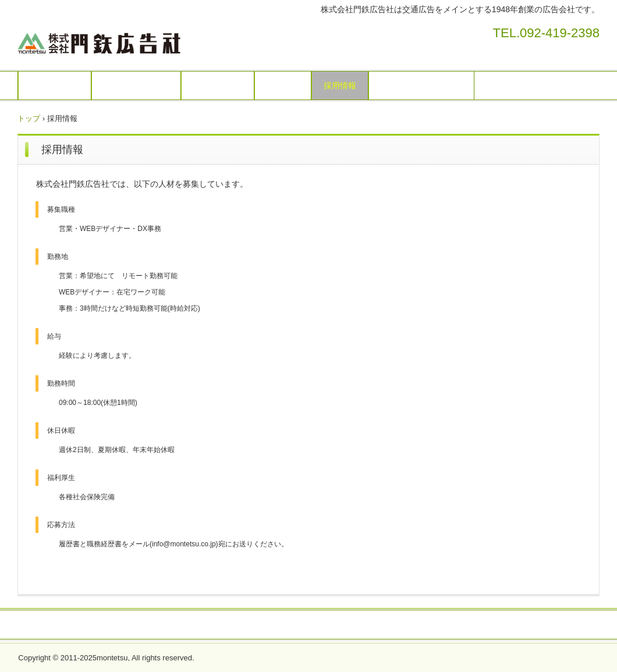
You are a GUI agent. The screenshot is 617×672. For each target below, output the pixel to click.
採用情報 (340, 86)
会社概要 (283, 86)
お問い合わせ (218, 86)
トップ (29, 118)
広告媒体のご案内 (136, 86)
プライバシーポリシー (421, 86)
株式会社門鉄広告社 (156, 41)
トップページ (55, 86)
